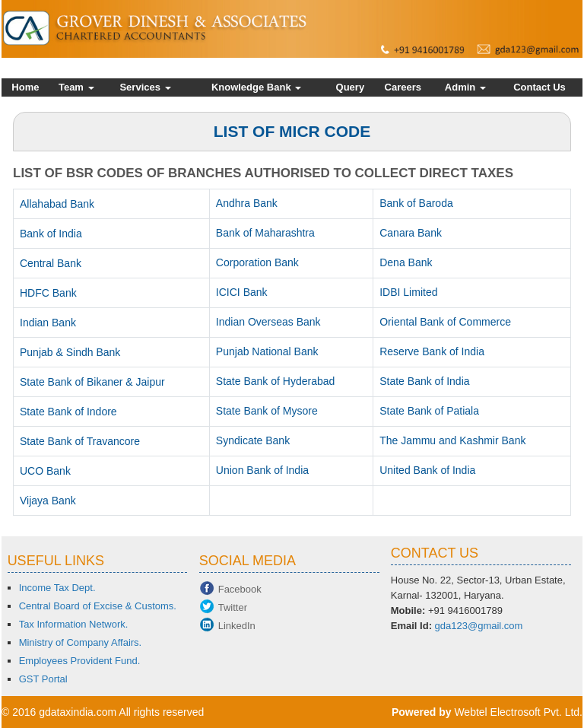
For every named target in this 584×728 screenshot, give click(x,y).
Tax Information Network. (74, 624)
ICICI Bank (242, 292)
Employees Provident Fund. (80, 661)
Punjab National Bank (267, 351)
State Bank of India (424, 381)
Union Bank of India (262, 470)
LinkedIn (237, 626)
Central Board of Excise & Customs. (98, 606)
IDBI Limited (408, 292)
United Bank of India (427, 470)
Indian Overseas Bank (268, 322)
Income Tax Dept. (57, 588)
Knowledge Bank (256, 87)
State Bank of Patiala (429, 411)
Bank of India (51, 234)
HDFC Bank (48, 293)
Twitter (233, 607)
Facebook (240, 589)
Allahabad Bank (57, 204)
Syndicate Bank (253, 440)
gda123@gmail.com (479, 626)
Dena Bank (406, 262)
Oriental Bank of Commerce (445, 322)
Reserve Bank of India (432, 351)
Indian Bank (48, 323)
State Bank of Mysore (267, 411)
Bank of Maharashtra (265, 233)
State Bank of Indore (68, 412)
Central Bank (51, 263)
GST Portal (43, 679)
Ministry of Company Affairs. (81, 642)
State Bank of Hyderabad (275, 381)
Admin (465, 87)
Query (351, 87)
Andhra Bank (247, 203)
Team (76, 87)
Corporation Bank (257, 262)
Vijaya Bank (48, 501)
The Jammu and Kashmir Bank (452, 440)
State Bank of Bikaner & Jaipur (92, 382)
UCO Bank (45, 471)
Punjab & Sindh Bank (70, 352)
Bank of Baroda (416, 203)
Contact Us (540, 87)
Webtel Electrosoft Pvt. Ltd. (518, 712)
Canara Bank (411, 233)
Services (145, 87)
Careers (403, 87)
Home (25, 87)
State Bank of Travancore (80, 441)
